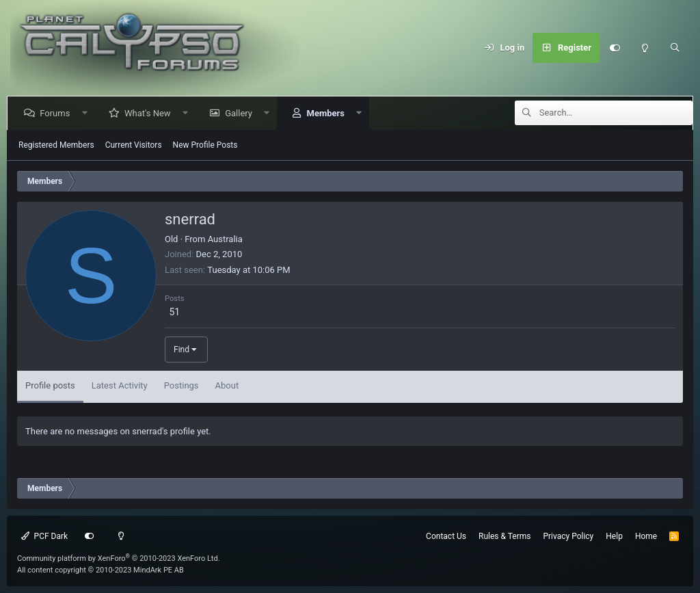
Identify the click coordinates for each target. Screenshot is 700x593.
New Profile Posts (205, 145)
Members (328, 113)
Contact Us (446, 536)
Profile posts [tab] (50, 385)
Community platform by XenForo (119, 558)
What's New (150, 113)
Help (614, 536)
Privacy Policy (568, 536)
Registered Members (56, 145)
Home (646, 536)
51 (174, 312)
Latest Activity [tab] (120, 385)
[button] (87, 113)
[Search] (675, 48)
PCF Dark (44, 536)
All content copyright (100, 570)
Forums (57, 113)
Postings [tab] (181, 385)
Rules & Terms (504, 536)
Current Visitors (134, 145)
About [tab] (227, 385)
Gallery (241, 113)
